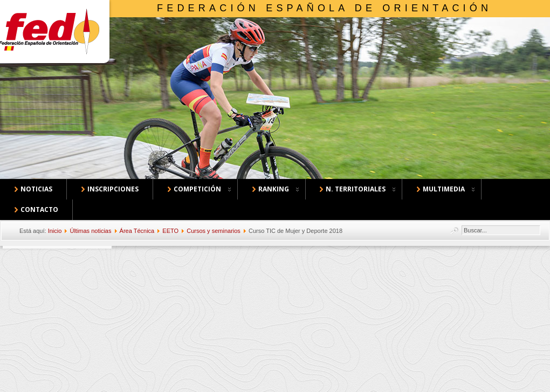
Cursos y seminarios (214, 231)
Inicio (55, 231)
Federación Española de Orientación (324, 8)
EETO (170, 231)
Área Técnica (137, 231)
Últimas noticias (90, 231)
